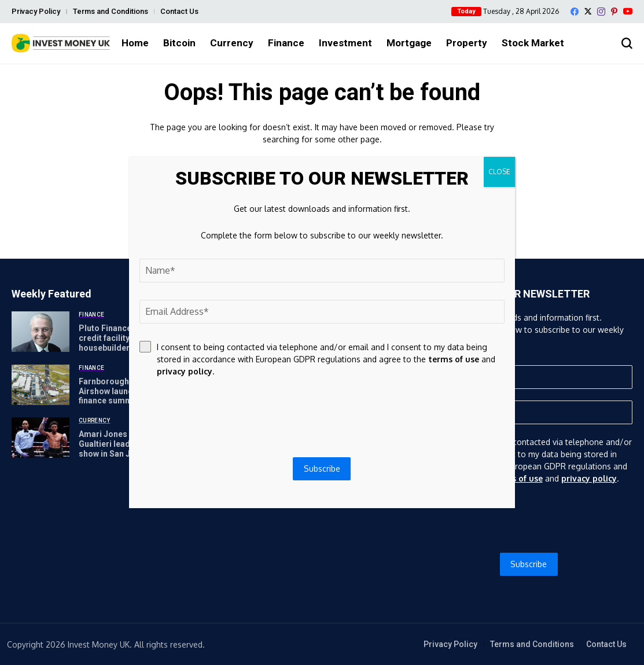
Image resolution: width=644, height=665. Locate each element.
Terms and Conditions (111, 11)
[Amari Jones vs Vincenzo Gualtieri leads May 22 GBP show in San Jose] (41, 438)
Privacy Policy (36, 11)
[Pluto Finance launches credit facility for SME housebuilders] (41, 332)
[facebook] (575, 12)
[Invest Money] (61, 43)
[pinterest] (614, 12)
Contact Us (179, 11)
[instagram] (601, 12)
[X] (588, 11)
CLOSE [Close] (499, 172)
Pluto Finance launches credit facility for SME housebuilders (123, 338)
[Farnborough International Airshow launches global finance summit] (41, 385)
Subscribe (529, 564)
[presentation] (529, 519)
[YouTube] (628, 11)
